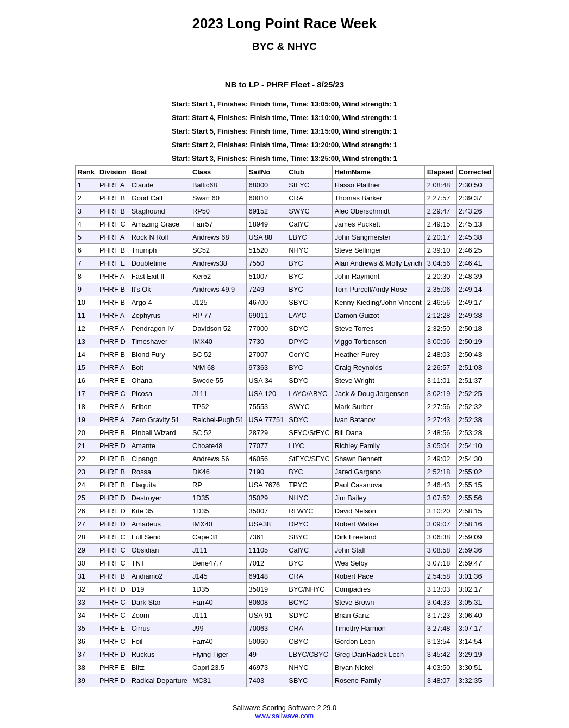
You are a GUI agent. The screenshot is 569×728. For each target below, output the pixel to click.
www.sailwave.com (284, 716)
